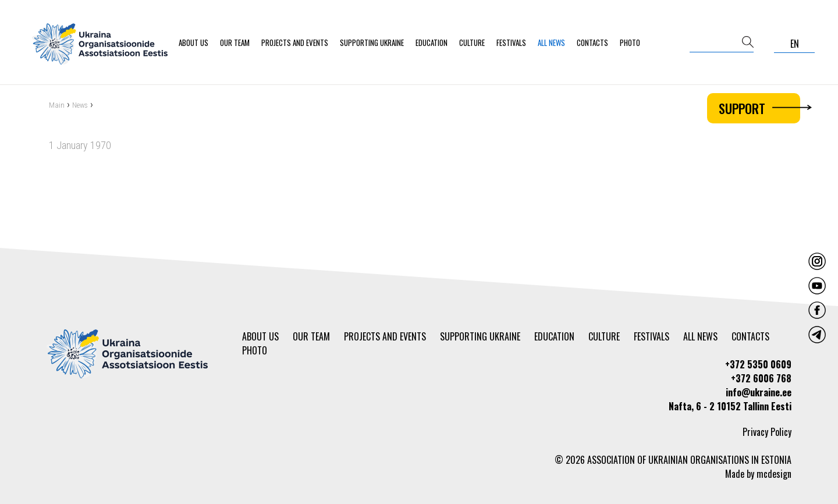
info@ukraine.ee (759, 392)
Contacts (592, 42)
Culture (472, 42)
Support (759, 108)
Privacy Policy (767, 432)
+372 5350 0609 (758, 364)
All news (551, 42)
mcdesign (774, 474)
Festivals (511, 42)
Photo (630, 42)
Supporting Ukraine (372, 42)
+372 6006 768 (761, 378)
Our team (235, 42)
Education (432, 42)
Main (57, 106)
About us (193, 42)
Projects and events (295, 42)
